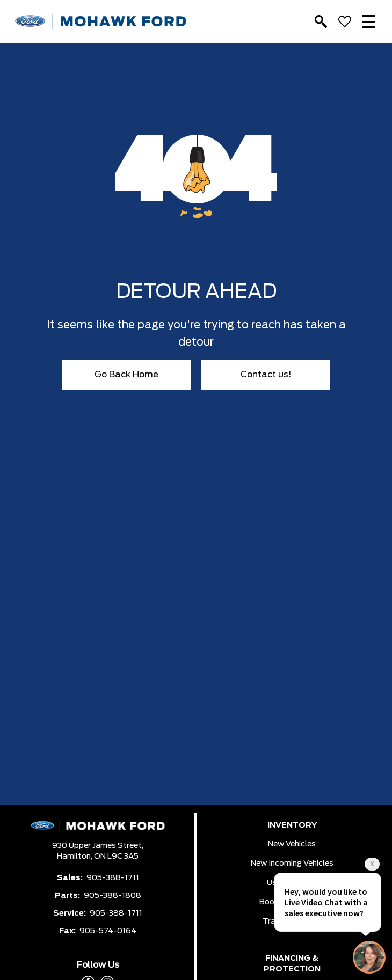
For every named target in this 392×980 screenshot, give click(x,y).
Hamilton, (75, 857)
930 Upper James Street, (98, 846)
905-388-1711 (113, 878)
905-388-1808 (112, 896)
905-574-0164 (108, 931)
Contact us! (266, 375)
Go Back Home (126, 375)
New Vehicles (292, 844)
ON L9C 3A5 (116, 857)
